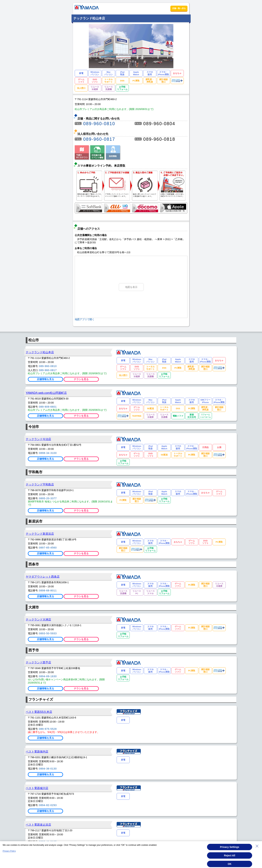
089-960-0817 (99, 139)
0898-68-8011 (48, 590)
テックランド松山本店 (40, 352)
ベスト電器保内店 (37, 751)
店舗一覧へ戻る (179, 8)
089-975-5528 (48, 729)
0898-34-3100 (48, 453)
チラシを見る (81, 379)
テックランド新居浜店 (40, 534)
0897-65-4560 (48, 548)
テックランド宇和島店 (40, 484)
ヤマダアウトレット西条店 (43, 577)
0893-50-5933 (48, 633)
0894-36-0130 (48, 769)
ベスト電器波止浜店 (38, 825)
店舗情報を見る (45, 379)
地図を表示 (131, 287)
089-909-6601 (48, 407)
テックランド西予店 (38, 662)
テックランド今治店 (38, 439)
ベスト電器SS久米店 (39, 712)
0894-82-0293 (48, 805)
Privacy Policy (9, 851)
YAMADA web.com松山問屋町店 (46, 393)
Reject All (229, 855)
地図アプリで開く (85, 319)
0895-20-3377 (48, 498)
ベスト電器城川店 (37, 788)
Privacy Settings (230, 847)
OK (230, 864)
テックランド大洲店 (38, 619)
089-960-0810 (99, 124)
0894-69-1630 (48, 676)
